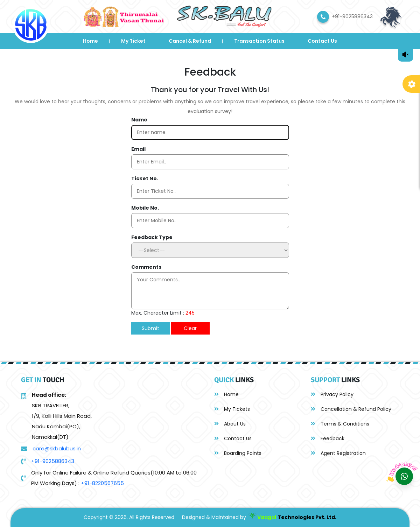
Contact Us (322, 41)
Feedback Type (152, 237)
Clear (190, 328)
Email (138, 149)
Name (139, 120)
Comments (146, 267)
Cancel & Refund (190, 41)
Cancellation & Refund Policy (351, 409)
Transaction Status (259, 41)
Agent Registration (338, 453)
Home (90, 41)
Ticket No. (145, 178)
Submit (150, 328)
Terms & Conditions (340, 424)
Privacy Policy (332, 394)
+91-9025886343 (53, 461)
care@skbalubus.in (57, 448)
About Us (230, 424)
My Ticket (133, 41)
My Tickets (232, 409)
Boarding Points (238, 453)
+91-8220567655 (102, 483)
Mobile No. (145, 208)
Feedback (328, 438)
